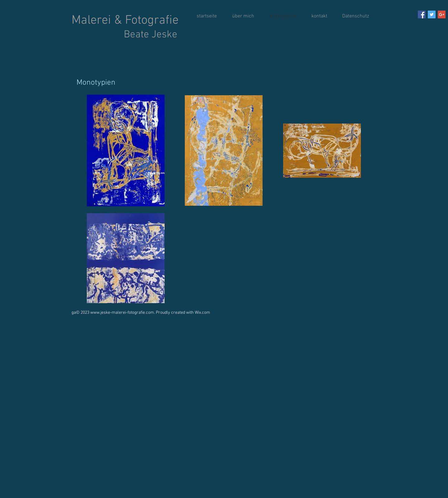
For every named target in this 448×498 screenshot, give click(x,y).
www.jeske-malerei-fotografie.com (122, 313)
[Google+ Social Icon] (442, 14)
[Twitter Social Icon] (432, 14)
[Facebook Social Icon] (422, 14)
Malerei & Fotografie (125, 27)
